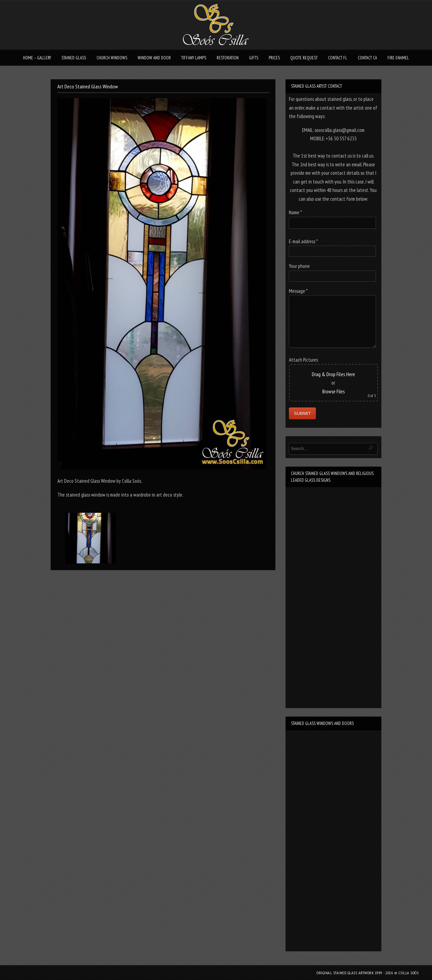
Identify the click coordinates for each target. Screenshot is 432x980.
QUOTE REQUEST (304, 58)
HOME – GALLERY (37, 58)
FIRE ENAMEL (398, 58)
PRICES (274, 58)
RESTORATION (228, 58)
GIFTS (254, 58)
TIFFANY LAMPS (194, 58)
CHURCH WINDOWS (112, 58)
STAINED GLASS (74, 58)
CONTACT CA (367, 58)
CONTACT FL (338, 58)
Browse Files (333, 391)
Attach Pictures (303, 360)
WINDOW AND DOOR (154, 58)
